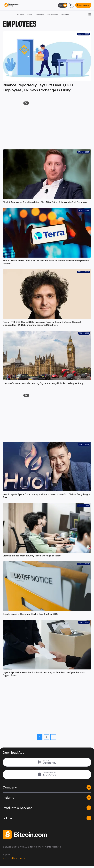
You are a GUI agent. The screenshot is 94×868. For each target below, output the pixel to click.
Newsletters (53, 15)
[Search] (71, 5)
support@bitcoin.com (14, 858)
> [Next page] (53, 737)
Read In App (83, 5)
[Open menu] (90, 14)
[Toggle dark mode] (63, 5)
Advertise (65, 15)
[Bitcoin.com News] (11, 5)
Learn (30, 15)
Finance (21, 15)
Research (40, 15)
